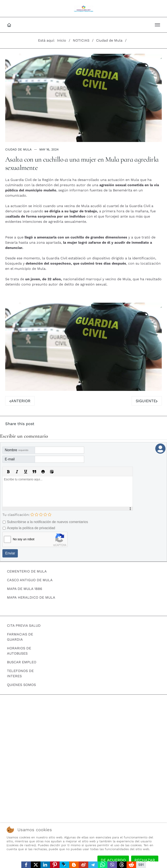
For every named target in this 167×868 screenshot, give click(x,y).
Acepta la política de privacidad (31, 528)
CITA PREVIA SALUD (24, 626)
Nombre (17, 450)
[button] (157, 25)
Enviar (10, 553)
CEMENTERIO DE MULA (27, 572)
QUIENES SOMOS (21, 685)
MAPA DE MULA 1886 (25, 589)
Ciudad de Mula (18, 149)
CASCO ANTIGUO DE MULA (30, 580)
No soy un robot (24, 539)
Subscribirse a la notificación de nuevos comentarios (48, 522)
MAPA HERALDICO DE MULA (31, 598)
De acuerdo (113, 860)
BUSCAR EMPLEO (22, 662)
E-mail (10, 459)
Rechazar (145, 860)
